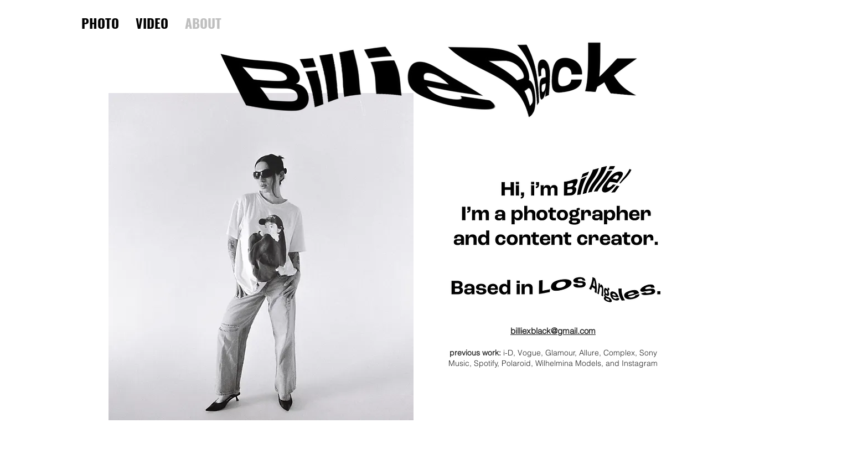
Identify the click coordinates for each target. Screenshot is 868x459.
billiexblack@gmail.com (553, 331)
